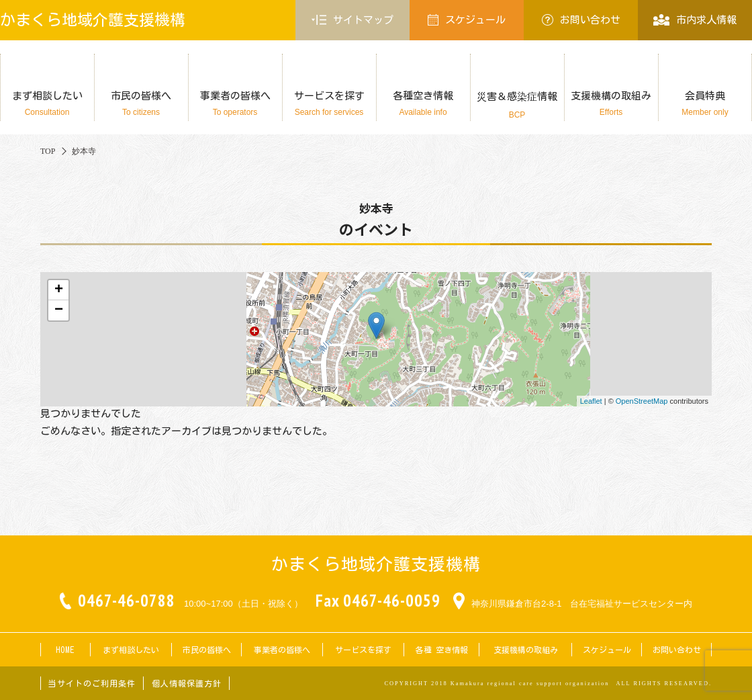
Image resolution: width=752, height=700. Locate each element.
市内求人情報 (695, 20)
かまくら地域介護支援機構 (93, 20)
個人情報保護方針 (187, 683)
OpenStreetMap (642, 401)
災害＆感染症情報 (517, 105)
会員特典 (705, 104)
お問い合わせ (581, 20)
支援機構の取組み (611, 104)
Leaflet (591, 401)
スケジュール (467, 20)
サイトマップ (352, 20)
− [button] (59, 310)
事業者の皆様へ (235, 104)
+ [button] (59, 290)
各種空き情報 (423, 104)
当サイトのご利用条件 (92, 683)
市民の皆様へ (141, 104)
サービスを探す (329, 104)
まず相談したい (47, 104)
